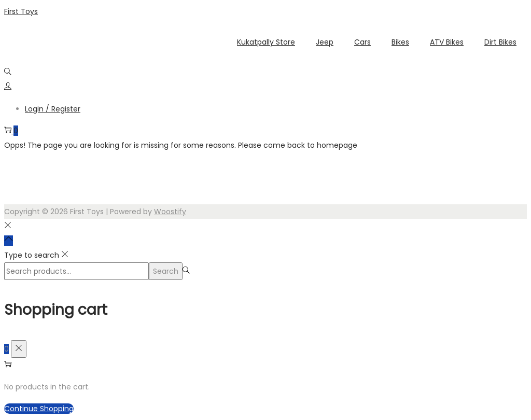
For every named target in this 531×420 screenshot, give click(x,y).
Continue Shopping (39, 409)
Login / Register (53, 109)
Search (166, 271)
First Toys (21, 11)
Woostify (170, 212)
